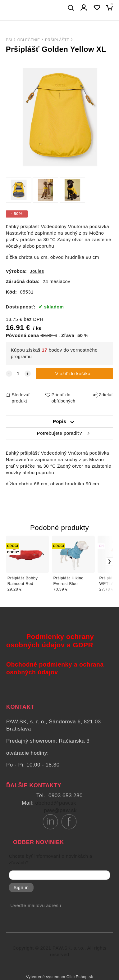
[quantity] (18, 374)
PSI (9, 40)
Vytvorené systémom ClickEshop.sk (59, 977)
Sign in (21, 888)
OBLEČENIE (29, 40)
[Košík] (111, 8)
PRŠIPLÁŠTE (57, 40)
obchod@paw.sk (56, 803)
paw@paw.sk (60, 810)
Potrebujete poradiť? (59, 433)
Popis (59, 421)
